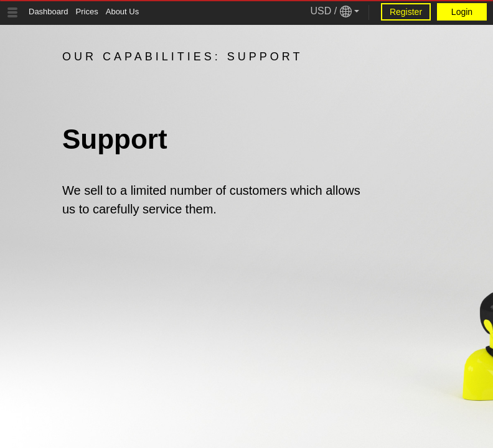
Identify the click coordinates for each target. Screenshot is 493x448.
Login (462, 12)
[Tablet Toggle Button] (12, 12)
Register (406, 12)
